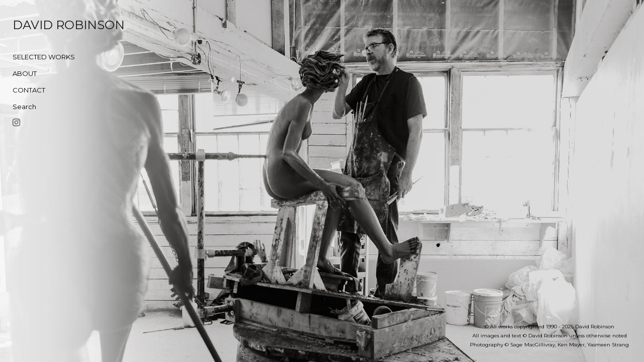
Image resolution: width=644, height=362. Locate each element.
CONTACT (29, 90)
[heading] (38, 25)
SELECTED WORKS (44, 57)
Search (24, 107)
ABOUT (25, 73)
